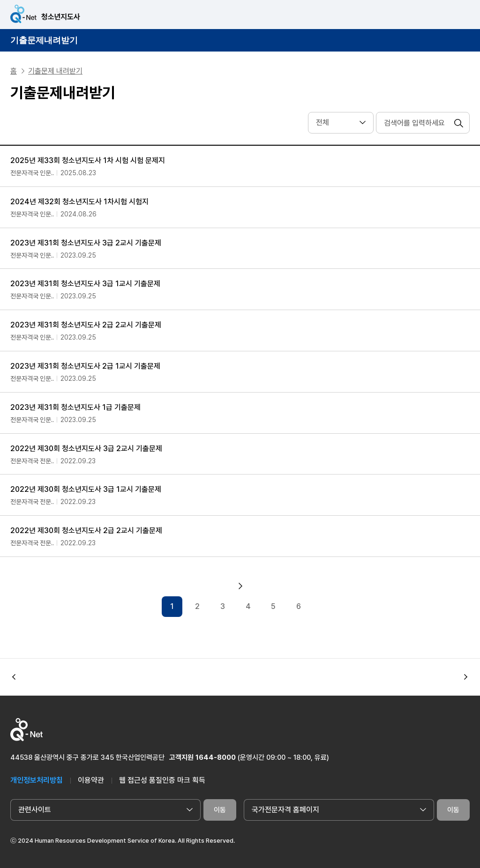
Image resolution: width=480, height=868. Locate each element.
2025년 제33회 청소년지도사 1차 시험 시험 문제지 (88, 160)
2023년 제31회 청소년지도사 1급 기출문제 (75, 407)
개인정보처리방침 (37, 780)
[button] (466, 677)
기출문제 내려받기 (55, 71)
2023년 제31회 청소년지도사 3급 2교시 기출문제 (86, 243)
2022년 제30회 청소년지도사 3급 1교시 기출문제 (86, 489)
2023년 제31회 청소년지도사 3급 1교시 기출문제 (85, 284)
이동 (220, 810)
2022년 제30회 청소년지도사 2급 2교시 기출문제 (86, 530)
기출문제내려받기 (44, 40)
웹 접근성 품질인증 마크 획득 (162, 780)
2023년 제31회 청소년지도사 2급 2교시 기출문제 (86, 325)
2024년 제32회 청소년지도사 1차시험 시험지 (79, 202)
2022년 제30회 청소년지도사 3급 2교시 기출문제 (86, 449)
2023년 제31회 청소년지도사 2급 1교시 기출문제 (85, 366)
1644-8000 (216, 757)
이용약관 (91, 780)
